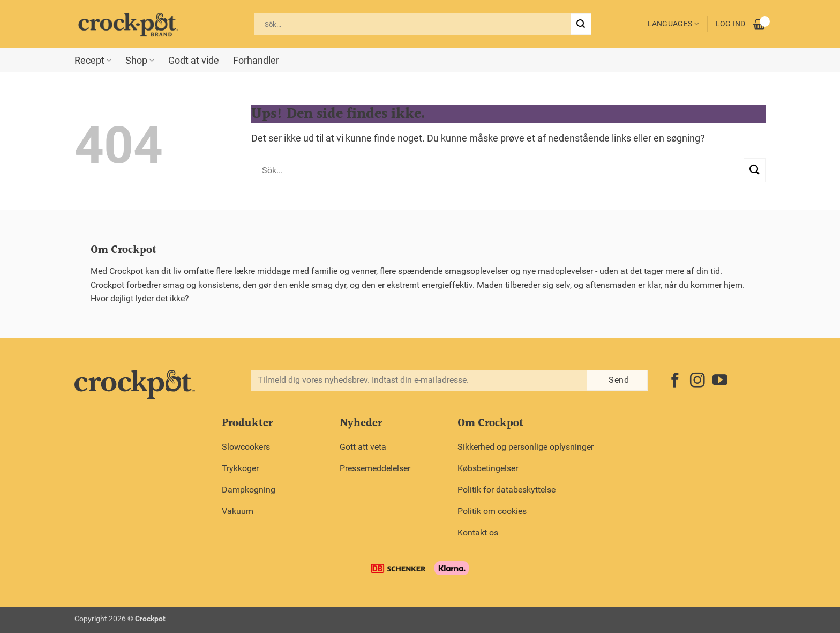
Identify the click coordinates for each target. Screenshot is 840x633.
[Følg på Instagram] (697, 381)
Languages (674, 24)
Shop (140, 61)
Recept (93, 61)
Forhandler (256, 61)
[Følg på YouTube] (720, 381)
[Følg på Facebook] (675, 381)
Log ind (731, 24)
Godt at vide (194, 61)
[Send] (581, 24)
